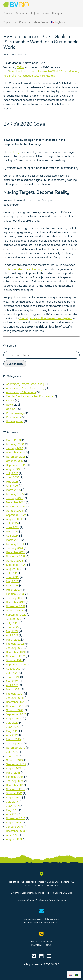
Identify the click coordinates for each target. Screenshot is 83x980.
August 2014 (14, 822)
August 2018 (14, 768)
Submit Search (15, 364)
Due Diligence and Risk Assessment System (46, 318)
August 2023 (14, 569)
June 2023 (13, 577)
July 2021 (12, 673)
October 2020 (15, 710)
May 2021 (12, 681)
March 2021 (13, 689)
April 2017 (12, 814)
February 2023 (15, 594)
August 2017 (14, 797)
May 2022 (12, 631)
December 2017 (15, 785)
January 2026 (15, 448)
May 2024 (12, 531)
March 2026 (13, 440)
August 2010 (14, 839)
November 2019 (16, 748)
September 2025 (16, 465)
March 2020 (13, 739)
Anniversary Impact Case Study (25, 384)
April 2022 (12, 635)
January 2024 (15, 548)
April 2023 (12, 585)
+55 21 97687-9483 (41, 945)
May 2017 (12, 810)
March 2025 (13, 490)
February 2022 (15, 644)
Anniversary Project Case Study (25, 388)
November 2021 (16, 656)
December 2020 (16, 702)
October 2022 (14, 610)
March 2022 (13, 639)
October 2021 (14, 660)
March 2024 (13, 540)
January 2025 (15, 498)
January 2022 (15, 648)
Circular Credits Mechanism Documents (30, 396)
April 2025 (12, 486)
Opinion (11, 409)
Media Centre (41, 22)
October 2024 (15, 511)
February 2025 (15, 494)
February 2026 (15, 444)
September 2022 (16, 615)
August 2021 (14, 669)
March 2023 (13, 590)
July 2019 (12, 752)
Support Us (10, 22)
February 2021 (15, 694)
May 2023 (12, 581)
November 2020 (16, 706)
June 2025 (13, 477)
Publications (13, 417)
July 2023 (12, 573)
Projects (35, 13)
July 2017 (12, 802)
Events (10, 400)
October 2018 (14, 760)
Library (57, 13)
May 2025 (12, 482)
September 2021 (16, 664)
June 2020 (13, 727)
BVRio (20, 67)
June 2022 (13, 627)
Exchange (15, 152)
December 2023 (16, 552)
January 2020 (15, 743)
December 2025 (16, 452)
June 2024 (13, 527)
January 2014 (14, 827)
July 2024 (12, 523)
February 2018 (15, 777)
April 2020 (12, 735)
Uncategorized (15, 421)
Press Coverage (15, 413)
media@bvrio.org (50, 922)
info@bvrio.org (51, 919)
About (8, 13)
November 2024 (16, 506)
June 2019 (13, 756)
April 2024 (12, 536)
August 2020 (14, 718)
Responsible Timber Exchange (26, 269)
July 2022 (12, 623)
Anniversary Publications (21, 392)
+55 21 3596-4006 (42, 941)
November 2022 (16, 606)
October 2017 (14, 793)
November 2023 (16, 556)
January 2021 (14, 698)
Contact (25, 22)
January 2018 (14, 781)
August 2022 (14, 619)
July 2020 (12, 723)
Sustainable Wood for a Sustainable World (34, 71)
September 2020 (16, 714)
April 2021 (12, 685)
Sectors (22, 13)
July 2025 (12, 473)
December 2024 (16, 502)
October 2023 (15, 560)
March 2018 (13, 772)
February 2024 (15, 544)
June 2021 (12, 677)
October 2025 (14, 461)
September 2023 (16, 565)
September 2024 (16, 515)
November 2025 (16, 457)
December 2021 (15, 652)
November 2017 (16, 789)
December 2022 (16, 602)
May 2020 (12, 731)
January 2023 (15, 598)
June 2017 (12, 806)
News (46, 13)
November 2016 (16, 818)
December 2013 (16, 831)
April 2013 (12, 835)
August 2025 (14, 469)
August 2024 (14, 519)
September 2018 (16, 764)
